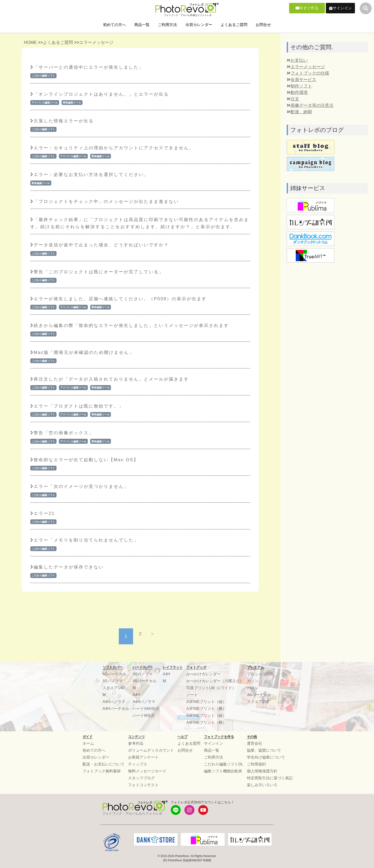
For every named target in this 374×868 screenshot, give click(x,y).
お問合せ (263, 25)
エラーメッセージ (96, 42)
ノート (192, 695)
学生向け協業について (266, 757)
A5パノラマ (113, 681)
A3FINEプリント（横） (206, 709)
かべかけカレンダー (203, 674)
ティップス (138, 764)
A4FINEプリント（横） (206, 722)
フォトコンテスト (143, 785)
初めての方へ (114, 25)
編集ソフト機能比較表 (223, 771)
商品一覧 (142, 25)
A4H (136, 695)
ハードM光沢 (144, 716)
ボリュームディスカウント (151, 750)
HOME (30, 42)
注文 (293, 99)
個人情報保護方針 (262, 771)
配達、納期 (299, 112)
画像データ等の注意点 (310, 105)
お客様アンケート (143, 757)
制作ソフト (299, 86)
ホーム (88, 743)
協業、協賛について (264, 750)
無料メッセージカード (147, 771)
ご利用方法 (167, 25)
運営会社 (255, 743)
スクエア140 (113, 688)
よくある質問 (189, 743)
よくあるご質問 (234, 25)
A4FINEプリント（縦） (206, 716)
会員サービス (301, 80)
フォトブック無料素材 (102, 771)
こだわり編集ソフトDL (223, 764)
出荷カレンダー (199, 25)
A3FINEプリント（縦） (206, 702)
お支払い (297, 60)
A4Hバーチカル (116, 709)
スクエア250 (258, 702)
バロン (253, 688)
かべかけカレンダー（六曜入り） (215, 681)
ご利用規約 (256, 764)
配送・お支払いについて (104, 764)
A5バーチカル (114, 674)
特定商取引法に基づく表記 (270, 778)
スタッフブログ (141, 778)
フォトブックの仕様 (308, 73)
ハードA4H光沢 (146, 709)
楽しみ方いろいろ (262, 785)
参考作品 (136, 743)
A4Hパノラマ (114, 702)
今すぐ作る (309, 8)
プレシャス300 (260, 674)
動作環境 (297, 93)
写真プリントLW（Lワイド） (211, 688)
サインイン (342, 8)
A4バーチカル (259, 695)
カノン (253, 681)
